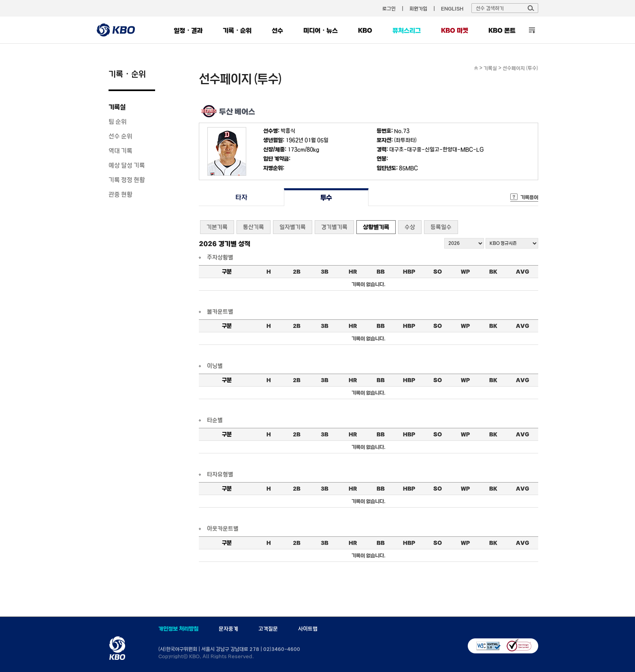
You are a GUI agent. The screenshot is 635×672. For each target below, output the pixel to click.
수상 (410, 227)
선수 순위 (120, 136)
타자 (241, 197)
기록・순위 (237, 30)
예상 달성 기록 (127, 165)
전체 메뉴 (532, 30)
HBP (409, 272)
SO (438, 272)
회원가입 (418, 9)
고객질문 (268, 629)
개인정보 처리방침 (178, 629)
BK (493, 272)
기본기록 (217, 227)
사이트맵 (308, 629)
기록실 (117, 107)
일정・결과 (188, 30)
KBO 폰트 (502, 30)
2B (297, 272)
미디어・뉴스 (321, 30)
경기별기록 (334, 227)
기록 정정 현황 (127, 180)
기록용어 (529, 197)
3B (325, 272)
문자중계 (228, 629)
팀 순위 (118, 121)
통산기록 (254, 227)
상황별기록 (376, 227)
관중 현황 (120, 194)
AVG (523, 272)
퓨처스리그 (407, 30)
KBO (365, 30)
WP (465, 272)
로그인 (389, 9)
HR (353, 272)
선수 (277, 30)
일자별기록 (293, 227)
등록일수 (441, 227)
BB (381, 272)
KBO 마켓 (455, 30)
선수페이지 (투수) (520, 68)
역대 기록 (120, 151)
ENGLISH (452, 9)
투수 (326, 197)
